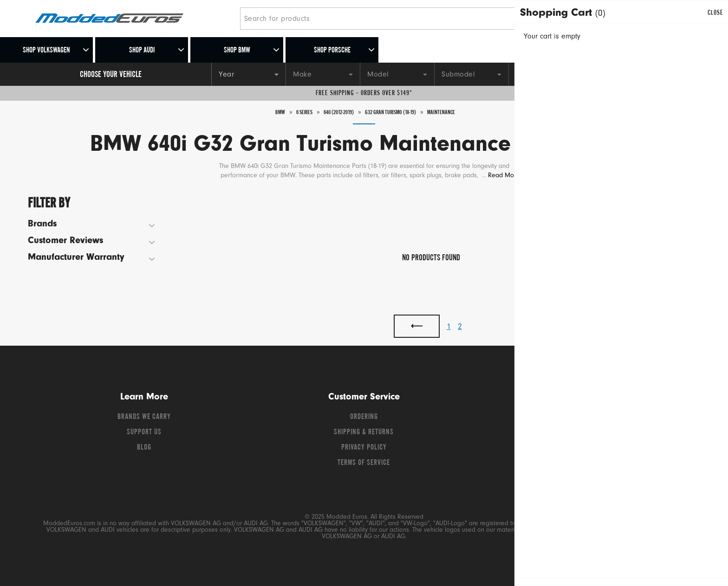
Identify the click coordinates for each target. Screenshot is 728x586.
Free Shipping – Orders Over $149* (364, 93)
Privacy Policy (364, 448)
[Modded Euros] (134, 19)
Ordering (364, 417)
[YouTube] (593, 419)
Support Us (144, 432)
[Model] (397, 74)
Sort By (629, 201)
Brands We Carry (144, 417)
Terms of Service (364, 463)
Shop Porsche (332, 51)
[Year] (248, 74)
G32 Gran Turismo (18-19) (396, 112)
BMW (260, 112)
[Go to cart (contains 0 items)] (680, 19)
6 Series (288, 112)
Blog (144, 448)
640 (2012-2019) (331, 112)
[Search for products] (385, 19)
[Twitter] (576, 419)
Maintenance (458, 112)
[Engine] (546, 74)
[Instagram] (609, 419)
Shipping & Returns (364, 432)
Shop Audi (142, 51)
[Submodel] (471, 74)
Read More (504, 176)
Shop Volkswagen (46, 51)
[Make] (323, 74)
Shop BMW (237, 51)
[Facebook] (559, 419)
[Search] (542, 19)
